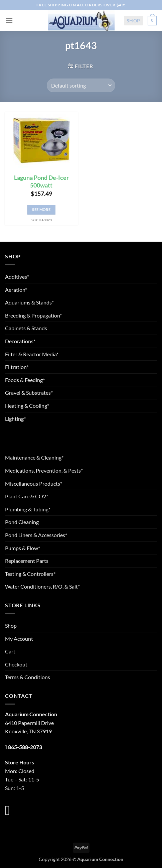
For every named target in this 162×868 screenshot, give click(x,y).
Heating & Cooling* (27, 406)
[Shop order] (81, 85)
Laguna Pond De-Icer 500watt (41, 181)
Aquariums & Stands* (29, 302)
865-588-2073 (25, 747)
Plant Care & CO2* (27, 496)
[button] (9, 21)
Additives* (17, 277)
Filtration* (17, 367)
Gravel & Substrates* (29, 393)
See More (41, 209)
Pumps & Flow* (23, 548)
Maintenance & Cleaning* (34, 457)
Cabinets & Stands (26, 328)
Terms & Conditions (28, 677)
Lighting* (15, 419)
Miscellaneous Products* (34, 483)
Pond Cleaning (22, 522)
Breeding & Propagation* (33, 315)
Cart (10, 651)
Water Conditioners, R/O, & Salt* (42, 586)
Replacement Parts (27, 561)
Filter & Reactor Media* (32, 354)
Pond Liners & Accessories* (36, 535)
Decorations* (20, 341)
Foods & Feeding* (25, 380)
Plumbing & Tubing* (28, 509)
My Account (19, 639)
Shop (133, 21)
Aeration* (16, 290)
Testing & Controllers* (30, 574)
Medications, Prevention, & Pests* (44, 470)
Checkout (16, 664)
